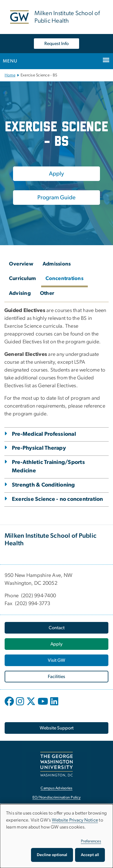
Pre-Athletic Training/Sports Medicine (48, 467)
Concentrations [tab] (65, 279)
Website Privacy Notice (75, 820)
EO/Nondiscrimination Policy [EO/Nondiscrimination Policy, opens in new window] (57, 798)
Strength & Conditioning (43, 485)
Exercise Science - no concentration (58, 499)
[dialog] (57, 836)
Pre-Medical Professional (44, 434)
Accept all (90, 855)
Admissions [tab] (57, 264)
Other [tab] (47, 293)
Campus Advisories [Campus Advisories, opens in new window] (56, 788)
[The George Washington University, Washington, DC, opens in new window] (57, 764)
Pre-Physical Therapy (39, 448)
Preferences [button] (91, 841)
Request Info (57, 44)
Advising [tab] (20, 293)
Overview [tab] (21, 264)
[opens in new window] (10, 706)
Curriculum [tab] (23, 279)
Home (10, 75)
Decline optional (52, 855)
